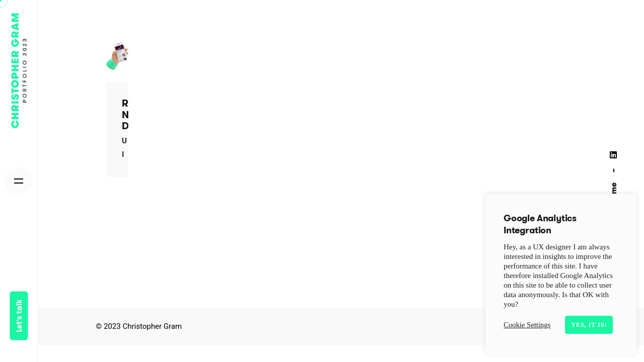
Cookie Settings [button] (527, 325)
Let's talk (19, 315)
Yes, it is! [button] (589, 325)
